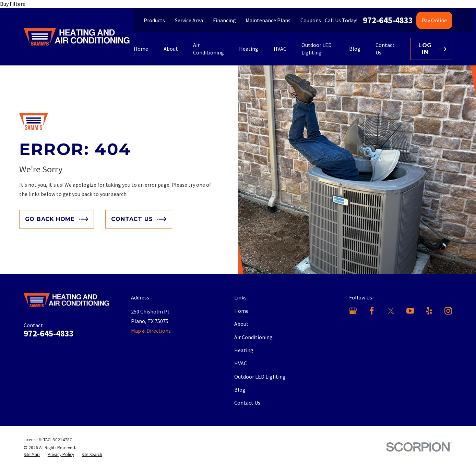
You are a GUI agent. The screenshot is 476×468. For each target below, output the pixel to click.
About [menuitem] (171, 49)
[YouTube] (410, 311)
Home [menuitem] (141, 49)
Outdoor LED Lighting (260, 377)
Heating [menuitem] (249, 49)
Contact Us (247, 403)
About (241, 324)
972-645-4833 (388, 20)
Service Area (189, 20)
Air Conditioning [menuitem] (209, 49)
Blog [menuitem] (355, 49)
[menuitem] (32, 455)
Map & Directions (151, 331)
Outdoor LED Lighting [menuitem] (317, 49)
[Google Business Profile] (353, 311)
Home (241, 311)
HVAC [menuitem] (280, 49)
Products (154, 20)
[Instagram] (448, 311)
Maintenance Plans (268, 20)
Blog (240, 390)
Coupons (311, 20)
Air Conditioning (253, 337)
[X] (391, 311)
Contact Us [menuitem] (385, 49)
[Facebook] (372, 311)
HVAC (241, 363)
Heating (244, 350)
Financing (224, 20)
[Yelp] (429, 311)
